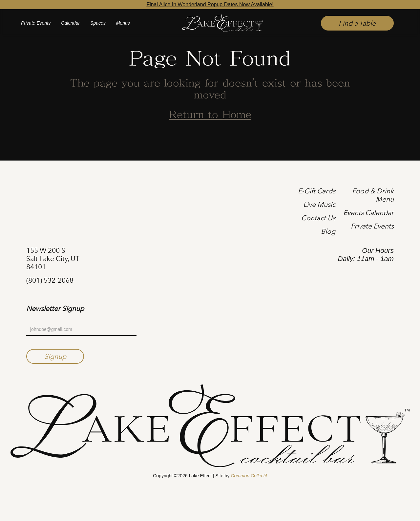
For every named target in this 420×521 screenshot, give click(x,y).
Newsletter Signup (55, 309)
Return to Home (210, 115)
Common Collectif (249, 476)
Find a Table (357, 23)
